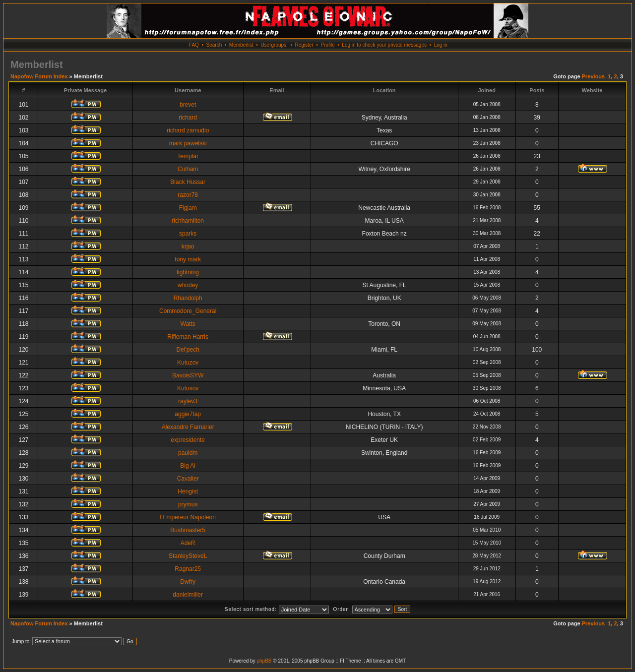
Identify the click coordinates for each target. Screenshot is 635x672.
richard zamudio (188, 130)
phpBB (264, 661)
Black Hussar (188, 182)
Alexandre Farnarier (188, 427)
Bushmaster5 (188, 530)
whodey (188, 285)
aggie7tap (188, 414)
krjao (188, 246)
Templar (188, 156)
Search (214, 45)
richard (188, 118)
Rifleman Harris (188, 337)
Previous (593, 76)
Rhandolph (188, 298)
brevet (188, 105)
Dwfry (188, 582)
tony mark (188, 259)
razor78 (188, 195)
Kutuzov (188, 363)
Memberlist (241, 45)
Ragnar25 (188, 569)
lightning (188, 272)
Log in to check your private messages (384, 45)
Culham (188, 169)
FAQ (194, 45)
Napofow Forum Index (39, 76)
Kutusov (188, 388)
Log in (441, 45)
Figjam (188, 208)
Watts (188, 324)
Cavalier (188, 479)
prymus (188, 504)
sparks (188, 234)
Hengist (188, 491)
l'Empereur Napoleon (188, 517)
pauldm (188, 453)
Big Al (188, 466)
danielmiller (188, 595)
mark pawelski (188, 143)
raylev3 (188, 401)
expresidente (188, 440)
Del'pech (188, 350)
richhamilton (188, 221)
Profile (327, 45)
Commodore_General (188, 311)
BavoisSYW (188, 375)
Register (304, 45)
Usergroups (273, 45)
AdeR (188, 543)
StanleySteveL (188, 556)
